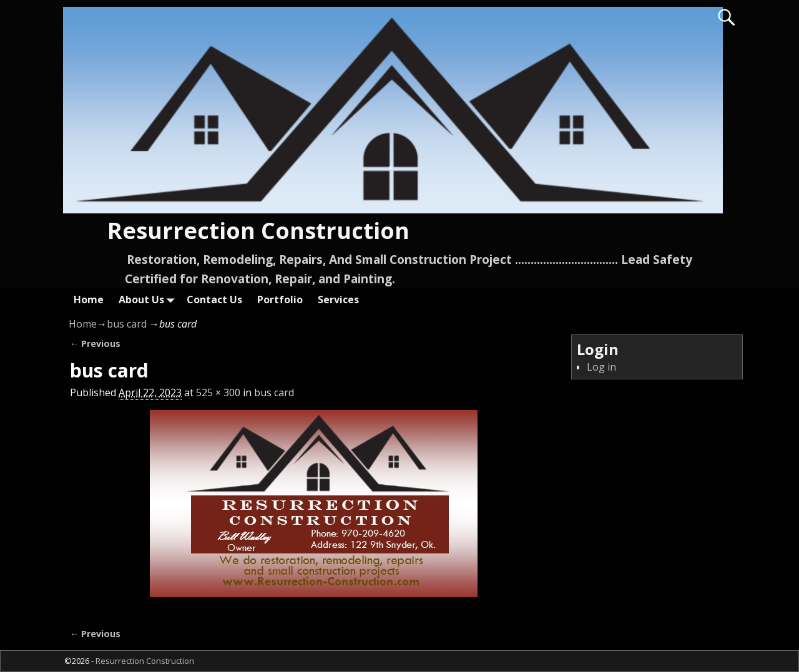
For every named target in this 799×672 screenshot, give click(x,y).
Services (338, 299)
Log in (601, 367)
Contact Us (214, 299)
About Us (149, 299)
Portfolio (280, 299)
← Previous (95, 343)
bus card (127, 324)
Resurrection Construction (258, 231)
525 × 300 (218, 392)
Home (89, 299)
